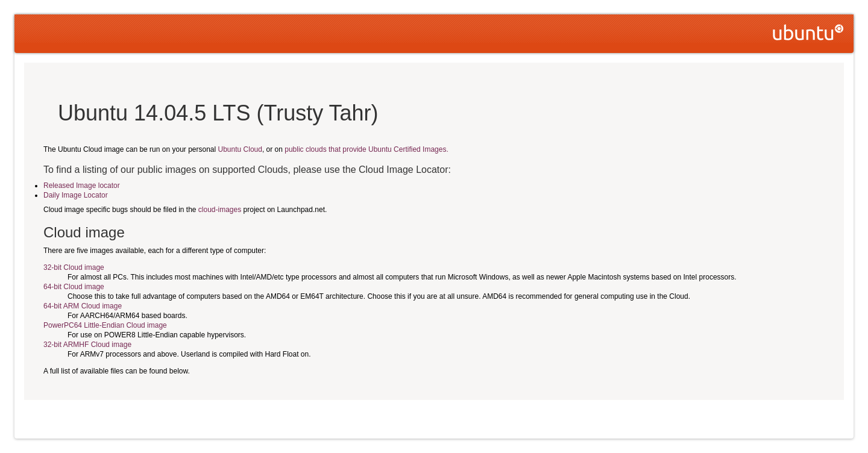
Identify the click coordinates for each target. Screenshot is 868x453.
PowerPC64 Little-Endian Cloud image (105, 325)
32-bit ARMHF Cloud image (87, 345)
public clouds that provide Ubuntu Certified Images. (366, 149)
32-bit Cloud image (74, 267)
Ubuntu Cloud (240, 149)
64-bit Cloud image (74, 287)
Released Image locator (82, 186)
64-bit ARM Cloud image (83, 306)
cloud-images (220, 210)
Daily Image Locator (76, 195)
